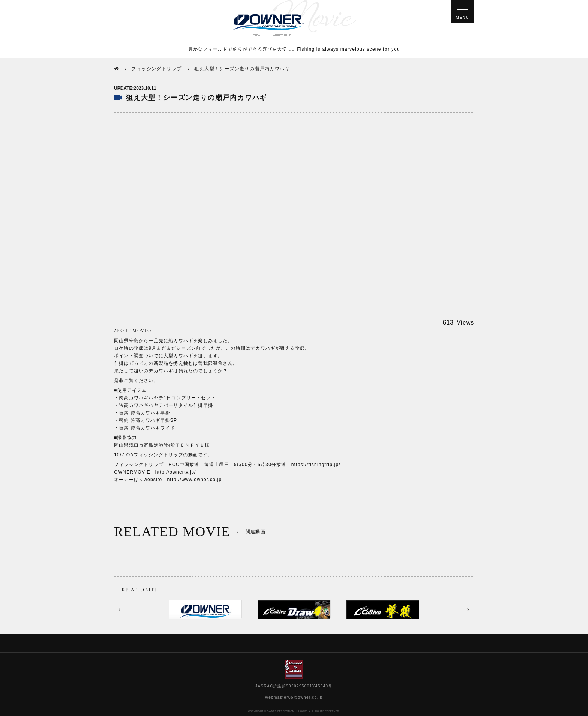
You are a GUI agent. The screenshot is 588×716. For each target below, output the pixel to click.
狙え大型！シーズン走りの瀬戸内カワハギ (242, 69)
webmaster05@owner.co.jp (294, 697)
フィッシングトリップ (156, 69)
